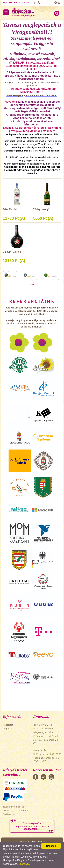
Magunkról (24, 3)
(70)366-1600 (46, 729)
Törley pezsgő (41, 209)
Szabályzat (24, 864)
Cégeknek (8, 729)
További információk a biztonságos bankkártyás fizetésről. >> (16, 811)
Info (16, 3)
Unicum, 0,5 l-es (12, 252)
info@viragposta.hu (43, 732)
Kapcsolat (8, 3)
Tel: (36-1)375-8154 (42, 725)
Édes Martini (10, 209)
